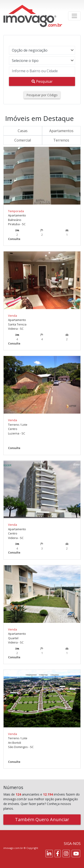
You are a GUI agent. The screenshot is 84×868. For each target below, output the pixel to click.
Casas (23, 131)
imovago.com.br (13, 848)
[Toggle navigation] (74, 16)
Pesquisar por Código (42, 95)
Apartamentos (61, 131)
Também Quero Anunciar (42, 819)
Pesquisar (42, 81)
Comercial (23, 140)
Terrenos (61, 140)
